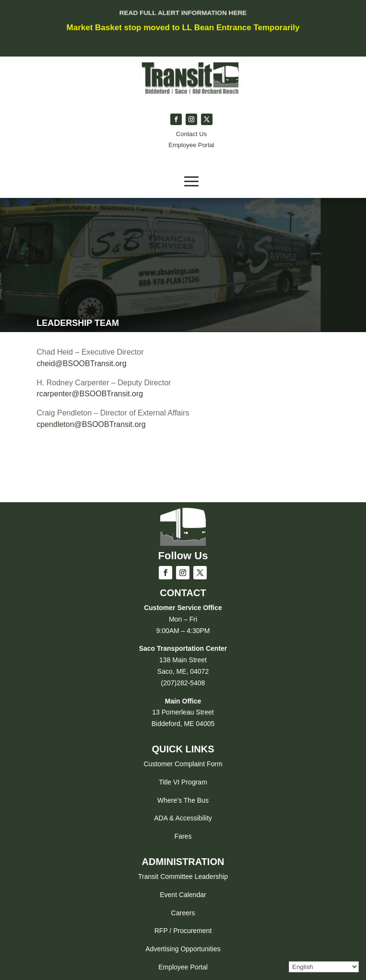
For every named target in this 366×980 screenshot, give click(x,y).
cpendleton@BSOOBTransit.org (91, 424)
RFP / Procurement (183, 931)
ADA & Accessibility (183, 818)
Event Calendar (183, 895)
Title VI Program (183, 782)
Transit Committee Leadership (183, 876)
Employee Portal (183, 967)
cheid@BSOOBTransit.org (81, 363)
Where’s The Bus (183, 800)
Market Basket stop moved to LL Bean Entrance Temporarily (183, 28)
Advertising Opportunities (183, 949)
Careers (183, 913)
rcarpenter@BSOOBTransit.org (90, 394)
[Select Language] (324, 967)
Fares (183, 836)
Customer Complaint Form (183, 764)
